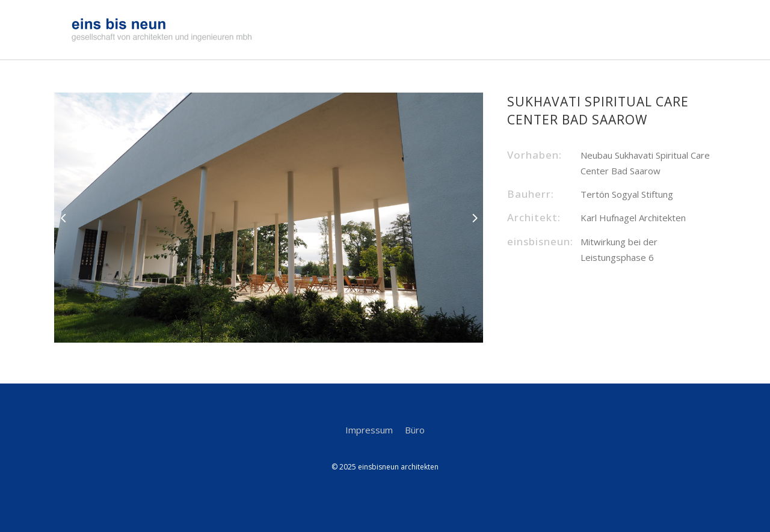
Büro (415, 430)
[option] (269, 218)
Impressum (369, 430)
